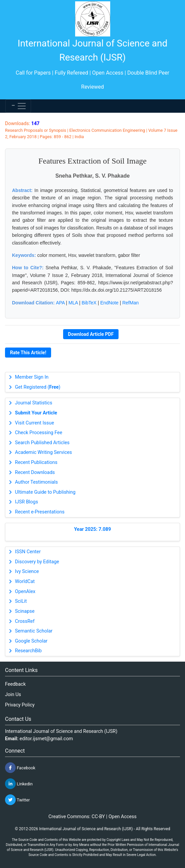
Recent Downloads (35, 472)
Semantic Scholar (34, 631)
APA (60, 303)
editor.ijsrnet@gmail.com (46, 739)
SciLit (21, 601)
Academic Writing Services (44, 452)
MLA (73, 303)
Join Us (13, 695)
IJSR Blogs (27, 502)
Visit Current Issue (35, 423)
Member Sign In (32, 377)
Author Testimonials (36, 482)
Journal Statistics (34, 403)
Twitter (17, 800)
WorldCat (25, 582)
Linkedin (19, 784)
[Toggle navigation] (18, 106)
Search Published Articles (42, 443)
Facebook (20, 768)
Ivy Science (27, 571)
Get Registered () (38, 387)
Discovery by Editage (37, 562)
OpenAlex (25, 592)
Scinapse (25, 611)
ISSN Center (28, 552)
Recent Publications (36, 462)
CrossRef (25, 621)
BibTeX (89, 303)
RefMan (130, 303)
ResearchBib (28, 651)
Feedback (15, 684)
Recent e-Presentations (40, 512)
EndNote (109, 303)
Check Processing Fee (39, 433)
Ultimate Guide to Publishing (45, 492)
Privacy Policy (20, 705)
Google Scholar (31, 641)
